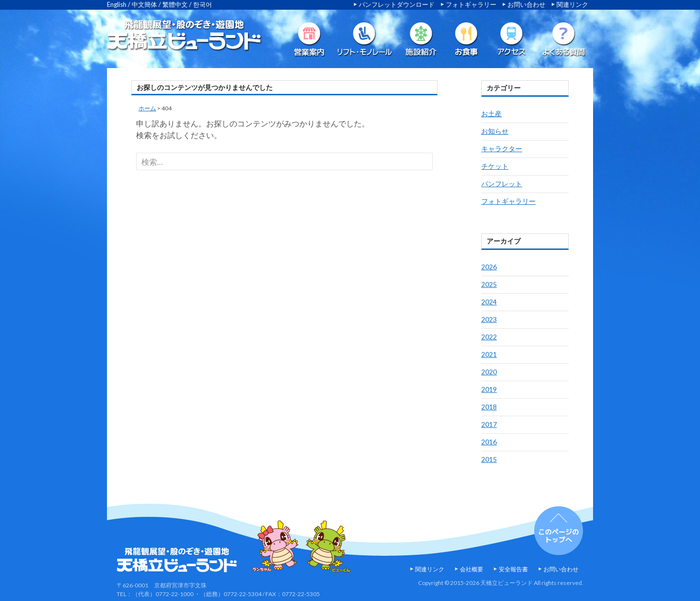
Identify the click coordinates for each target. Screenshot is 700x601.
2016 (489, 442)
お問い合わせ (526, 4)
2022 (489, 337)
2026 (489, 267)
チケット (495, 166)
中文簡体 (144, 4)
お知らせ (495, 131)
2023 (489, 319)
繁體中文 (175, 4)
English (117, 4)
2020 (489, 372)
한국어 (202, 4)
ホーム (147, 108)
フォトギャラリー (471, 4)
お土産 (491, 114)
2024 (489, 302)
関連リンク (572, 4)
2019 (489, 389)
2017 (489, 424)
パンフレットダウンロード (397, 4)
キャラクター (502, 149)
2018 (489, 407)
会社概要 (472, 569)
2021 (489, 354)
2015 (489, 459)
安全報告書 (513, 569)
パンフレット (502, 184)
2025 (489, 284)
